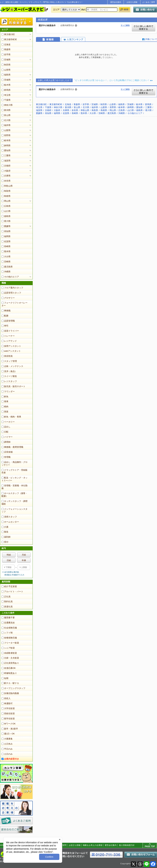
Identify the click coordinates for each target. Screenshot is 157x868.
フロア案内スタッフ (12, 288)
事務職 (6, 311)
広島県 (6, 206)
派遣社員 (7, 607)
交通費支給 (8, 623)
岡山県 (6, 201)
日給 (9, 560)
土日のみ (7, 754)
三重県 (6, 156)
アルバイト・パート (12, 591)
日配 (5, 432)
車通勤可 (7, 703)
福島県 (6, 75)
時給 (9, 555)
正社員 (6, 597)
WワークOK (9, 724)
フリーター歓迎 (10, 643)
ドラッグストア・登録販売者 (14, 471)
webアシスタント (11, 351)
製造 (5, 532)
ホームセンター (10, 522)
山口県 (6, 211)
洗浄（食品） (9, 371)
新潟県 (6, 110)
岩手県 (6, 55)
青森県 (6, 49)
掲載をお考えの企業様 (93, 845)
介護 (5, 527)
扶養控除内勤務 (10, 693)
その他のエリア (10, 277)
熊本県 (6, 251)
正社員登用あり (10, 663)
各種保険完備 (9, 638)
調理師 (6, 442)
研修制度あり (9, 673)
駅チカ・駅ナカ (10, 683)
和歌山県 (7, 186)
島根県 (6, 196)
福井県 (6, 125)
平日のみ (7, 749)
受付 (5, 542)
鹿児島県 (7, 267)
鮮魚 (5, 397)
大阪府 (6, 171)
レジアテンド (9, 341)
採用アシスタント (11, 346)
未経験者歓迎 (9, 653)
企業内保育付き (10, 759)
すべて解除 (125, 25)
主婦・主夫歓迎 (10, 658)
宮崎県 (6, 262)
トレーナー (8, 336)
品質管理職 (8, 321)
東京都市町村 (9, 39)
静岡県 (6, 146)
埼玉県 (6, 95)
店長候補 (7, 452)
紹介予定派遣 (9, 586)
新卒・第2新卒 (10, 729)
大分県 (6, 257)
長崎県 (6, 246)
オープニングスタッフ (13, 688)
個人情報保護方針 (127, 845)
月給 (24, 555)
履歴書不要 (8, 618)
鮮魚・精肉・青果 (11, 417)
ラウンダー (8, 391)
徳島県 (6, 216)
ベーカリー (8, 422)
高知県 (6, 231)
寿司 (5, 326)
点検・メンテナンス (12, 366)
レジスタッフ (9, 381)
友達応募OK (9, 668)
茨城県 (6, 80)
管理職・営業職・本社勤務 (14, 487)
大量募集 (7, 739)
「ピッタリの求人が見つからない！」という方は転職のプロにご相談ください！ (111, 80)
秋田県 (6, 65)
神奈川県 (7, 105)
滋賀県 (6, 161)
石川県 (6, 120)
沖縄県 (6, 272)
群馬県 (6, 90)
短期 (5, 678)
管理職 (6, 457)
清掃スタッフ (9, 517)
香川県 (6, 221)
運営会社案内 (116, 2)
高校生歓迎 (8, 713)
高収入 (6, 698)
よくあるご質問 (149, 2)
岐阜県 (6, 140)
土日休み (7, 744)
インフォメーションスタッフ (14, 510)
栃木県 (6, 85)
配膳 (5, 316)
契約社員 (7, 601)
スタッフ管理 (9, 361)
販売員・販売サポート (13, 386)
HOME (3, 845)
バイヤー (7, 437)
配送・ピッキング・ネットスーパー (14, 479)
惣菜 (5, 412)
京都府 (6, 166)
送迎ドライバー (10, 331)
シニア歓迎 (8, 648)
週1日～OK (8, 734)
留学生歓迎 (8, 719)
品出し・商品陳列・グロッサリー (14, 464)
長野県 (6, 135)
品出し (6, 427)
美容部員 (7, 356)
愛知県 (6, 150)
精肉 (5, 407)
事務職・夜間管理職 (12, 447)
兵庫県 (6, 176)
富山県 (6, 115)
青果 (5, 401)
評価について (151, 39)
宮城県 (6, 60)
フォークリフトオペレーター (14, 304)
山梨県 (6, 130)
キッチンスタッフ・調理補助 (14, 503)
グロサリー (8, 298)
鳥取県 (6, 191)
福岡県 (6, 236)
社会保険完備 (9, 628)
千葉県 (6, 100)
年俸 (24, 560)
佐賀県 (6, 241)
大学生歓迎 (8, 708)
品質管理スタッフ (11, 293)
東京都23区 (8, 34)
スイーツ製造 (9, 376)
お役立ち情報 (132, 2)
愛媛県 (6, 226)
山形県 (6, 70)
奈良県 (6, 181)
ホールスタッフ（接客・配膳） (14, 495)
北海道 (6, 45)
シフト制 (7, 633)
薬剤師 (6, 537)
